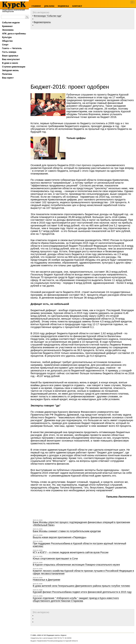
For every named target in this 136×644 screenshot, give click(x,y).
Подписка (63, 6)
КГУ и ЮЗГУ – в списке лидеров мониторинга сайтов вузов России (71, 552)
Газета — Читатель (12, 48)
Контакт (77, 6)
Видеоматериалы (42, 22)
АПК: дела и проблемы (14, 34)
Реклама (49, 6)
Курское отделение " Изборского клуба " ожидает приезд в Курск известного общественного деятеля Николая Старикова (76, 600)
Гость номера (9, 52)
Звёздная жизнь (10, 70)
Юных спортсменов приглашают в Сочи (55, 559)
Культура (7, 37)
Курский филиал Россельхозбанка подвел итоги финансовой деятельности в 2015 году (82, 592)
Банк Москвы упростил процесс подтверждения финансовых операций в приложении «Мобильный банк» (81, 524)
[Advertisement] (83, 55)
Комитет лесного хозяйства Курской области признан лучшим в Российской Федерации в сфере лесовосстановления (83, 572)
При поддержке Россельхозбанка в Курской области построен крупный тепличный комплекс (79, 545)
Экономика (8, 30)
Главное (36, 6)
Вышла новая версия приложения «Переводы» (60, 537)
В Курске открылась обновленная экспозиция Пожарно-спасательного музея (76, 565)
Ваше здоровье (10, 56)
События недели (11, 23)
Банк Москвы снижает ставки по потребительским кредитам (67, 531)
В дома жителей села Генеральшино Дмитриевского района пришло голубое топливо (81, 586)
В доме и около (10, 63)
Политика (7, 74)
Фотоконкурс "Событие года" (48, 16)
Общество (7, 41)
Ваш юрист (8, 78)
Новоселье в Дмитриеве (47, 580)
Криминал (7, 26)
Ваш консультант (11, 59)
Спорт (5, 45)
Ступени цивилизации (14, 67)
